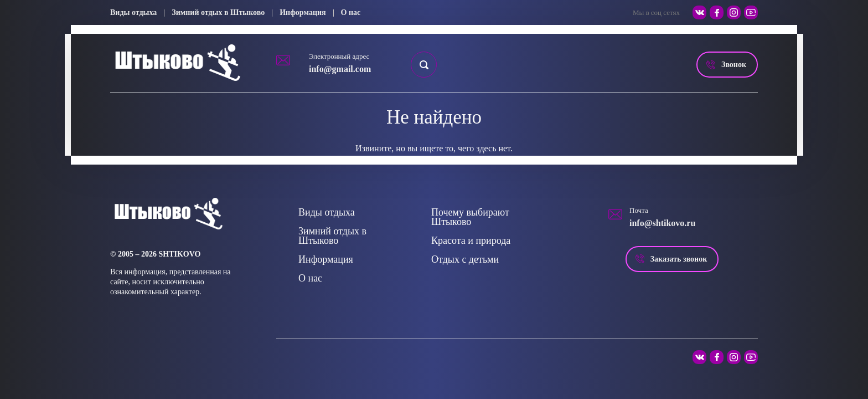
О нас (351, 12)
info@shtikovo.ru (662, 223)
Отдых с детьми (465, 259)
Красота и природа (471, 241)
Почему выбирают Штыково (470, 217)
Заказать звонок (679, 259)
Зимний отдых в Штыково (218, 12)
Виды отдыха (133, 12)
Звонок (734, 65)
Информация (303, 12)
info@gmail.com (340, 69)
